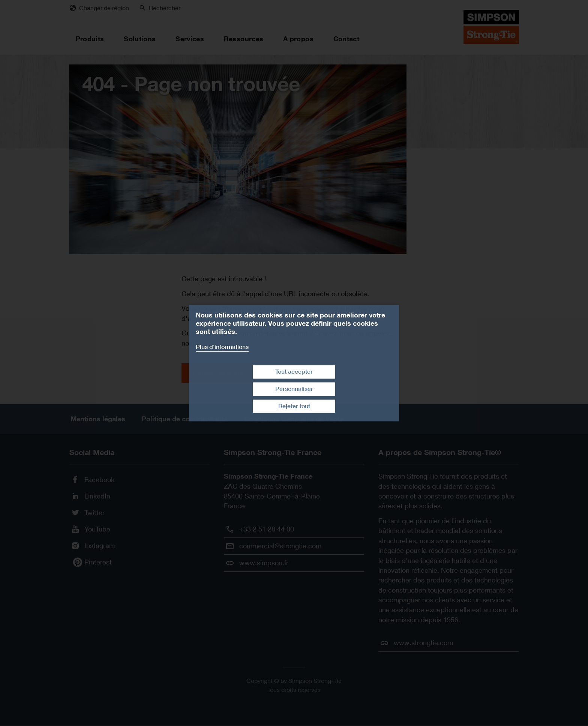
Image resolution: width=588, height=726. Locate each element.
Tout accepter (294, 372)
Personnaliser (294, 389)
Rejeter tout (294, 406)
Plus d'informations (222, 347)
